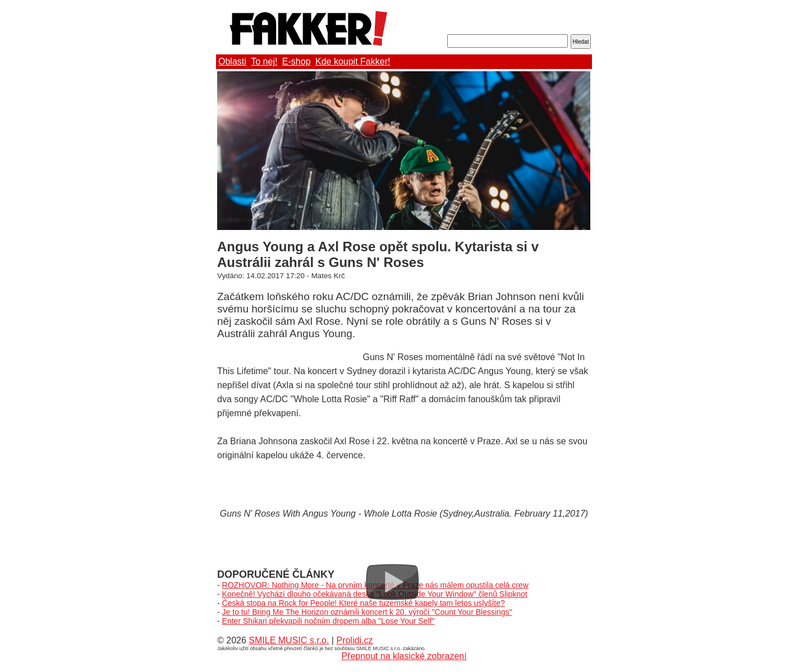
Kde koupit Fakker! (353, 61)
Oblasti (232, 61)
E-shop (297, 61)
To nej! (264, 61)
